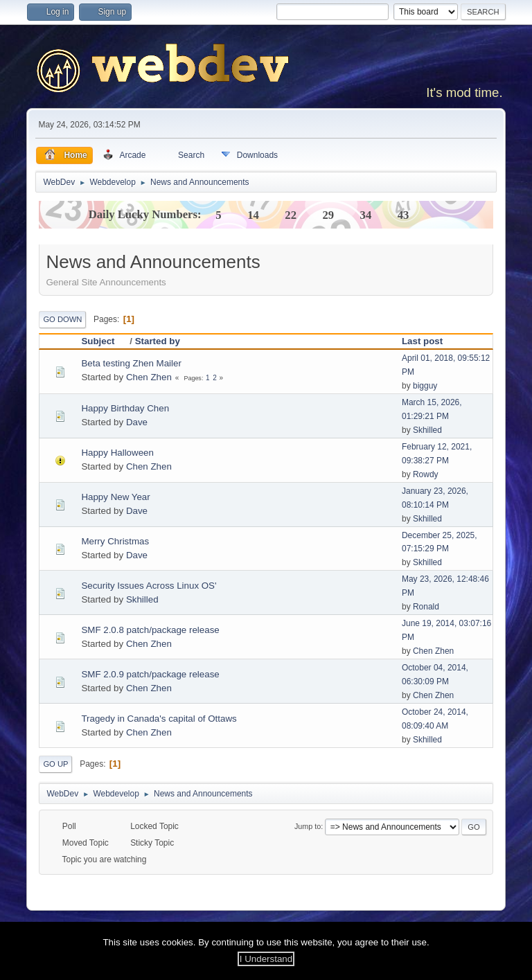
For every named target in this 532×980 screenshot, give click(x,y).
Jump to (308, 826)
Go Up (55, 764)
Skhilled (427, 430)
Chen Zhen (149, 377)
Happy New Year (115, 497)
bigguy (425, 386)
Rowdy (426, 474)
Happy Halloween (117, 453)
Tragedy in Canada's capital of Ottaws (159, 719)
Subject (104, 341)
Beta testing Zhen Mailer (131, 363)
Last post (422, 341)
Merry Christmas (115, 541)
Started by (158, 341)
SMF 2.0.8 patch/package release (150, 630)
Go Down (62, 319)
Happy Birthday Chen (125, 408)
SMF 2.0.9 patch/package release (150, 674)
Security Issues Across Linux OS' (149, 586)
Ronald (426, 607)
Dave (137, 422)
